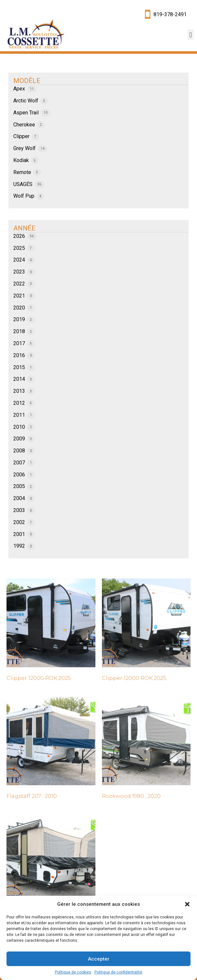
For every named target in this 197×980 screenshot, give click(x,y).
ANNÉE (24, 228)
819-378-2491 (170, 14)
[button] (187, 904)
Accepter (99, 959)
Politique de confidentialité (118, 972)
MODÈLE (27, 81)
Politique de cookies (73, 972)
